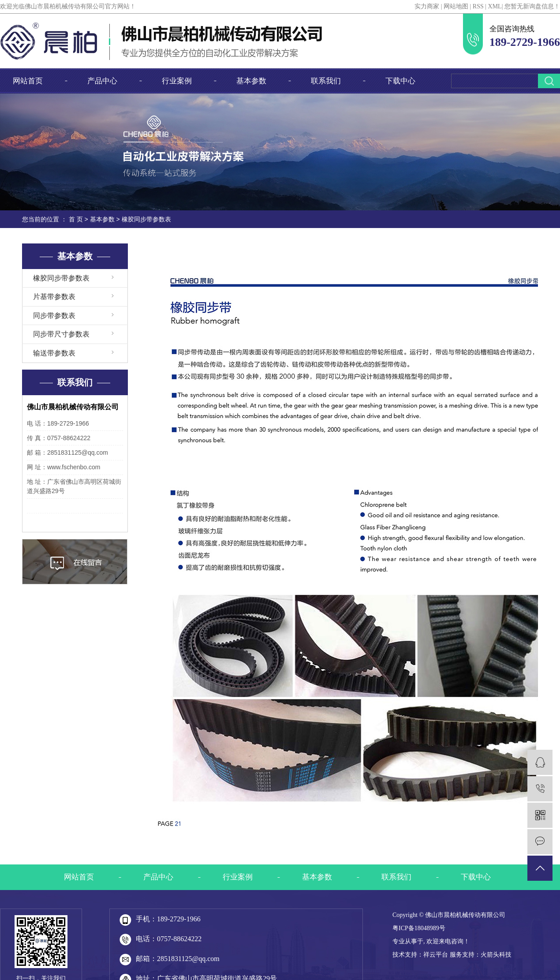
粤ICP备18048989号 (419, 928)
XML (495, 6)
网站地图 (456, 6)
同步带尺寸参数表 (61, 334)
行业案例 (177, 81)
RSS (478, 6)
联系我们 (326, 81)
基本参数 (251, 81)
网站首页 (28, 81)
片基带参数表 (54, 297)
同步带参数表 (54, 316)
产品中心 (102, 81)
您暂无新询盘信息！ (532, 6)
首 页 (76, 219)
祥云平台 (436, 955)
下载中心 (400, 81)
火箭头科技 (496, 955)
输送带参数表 (54, 353)
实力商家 (427, 6)
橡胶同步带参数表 (61, 278)
